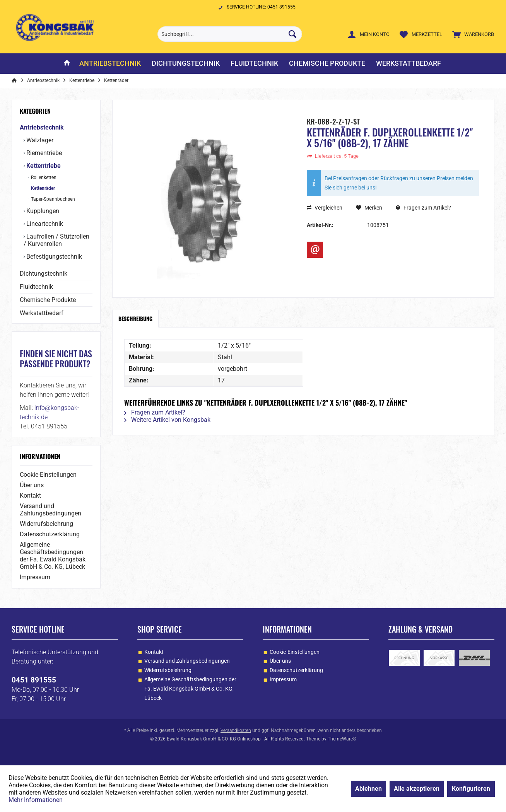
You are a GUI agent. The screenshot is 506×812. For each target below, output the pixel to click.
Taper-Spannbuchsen (52, 199)
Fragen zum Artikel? (423, 208)
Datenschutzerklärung (50, 534)
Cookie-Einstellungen (48, 475)
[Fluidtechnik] (254, 64)
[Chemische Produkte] (327, 64)
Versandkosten (236, 730)
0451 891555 (34, 680)
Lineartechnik (44, 224)
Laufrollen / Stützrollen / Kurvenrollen (56, 240)
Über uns (32, 485)
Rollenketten (43, 177)
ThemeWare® (342, 739)
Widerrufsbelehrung (46, 524)
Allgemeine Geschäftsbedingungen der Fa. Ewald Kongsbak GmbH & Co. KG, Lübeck (53, 556)
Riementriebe (43, 153)
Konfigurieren (471, 789)
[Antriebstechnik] (110, 64)
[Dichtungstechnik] (186, 64)
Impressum (35, 577)
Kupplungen (42, 211)
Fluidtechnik (36, 287)
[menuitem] (471, 34)
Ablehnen (368, 789)
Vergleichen (325, 208)
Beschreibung (135, 318)
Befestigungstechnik (53, 257)
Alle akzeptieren (417, 789)
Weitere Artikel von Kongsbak (167, 420)
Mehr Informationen (36, 800)
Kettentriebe (43, 166)
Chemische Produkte (48, 300)
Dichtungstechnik (44, 274)
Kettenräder (42, 188)
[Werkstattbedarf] (409, 64)
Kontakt (30, 496)
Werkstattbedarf (42, 313)
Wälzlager (39, 140)
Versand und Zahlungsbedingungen (50, 510)
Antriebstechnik (42, 127)
